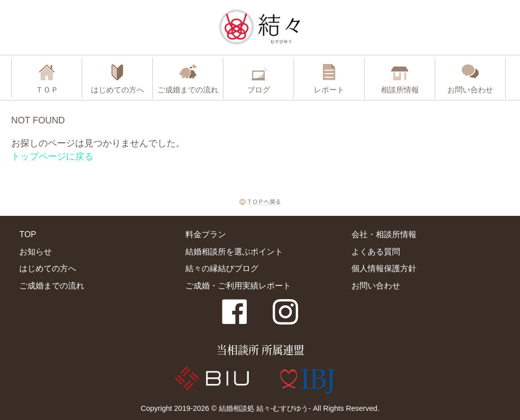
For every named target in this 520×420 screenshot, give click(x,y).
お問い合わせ (376, 285)
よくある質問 (376, 251)
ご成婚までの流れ (52, 285)
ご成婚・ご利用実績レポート (238, 285)
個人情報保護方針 (384, 268)
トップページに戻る (52, 156)
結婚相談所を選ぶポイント (234, 251)
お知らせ (36, 251)
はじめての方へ (48, 268)
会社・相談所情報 (384, 234)
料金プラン (206, 234)
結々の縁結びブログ (222, 268)
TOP (28, 234)
